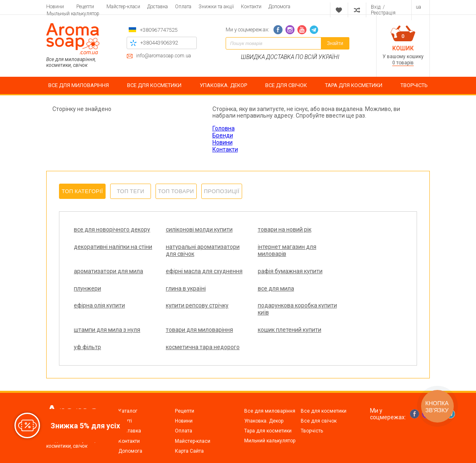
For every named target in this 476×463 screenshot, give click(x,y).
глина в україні (258, 285)
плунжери (170, 285)
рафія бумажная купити (106, 285)
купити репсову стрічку (187, 302)
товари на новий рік (265, 229)
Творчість (312, 417)
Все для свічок (319, 407)
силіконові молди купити (189, 229)
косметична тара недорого (343, 330)
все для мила (338, 285)
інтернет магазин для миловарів (185, 257)
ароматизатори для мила (273, 254)
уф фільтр (252, 326)
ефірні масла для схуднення (343, 257)
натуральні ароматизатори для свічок (101, 261)
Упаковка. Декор (264, 407)
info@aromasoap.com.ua (164, 56)
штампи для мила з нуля (353, 302)
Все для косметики (324, 397)
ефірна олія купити (99, 302)
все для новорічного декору (102, 233)
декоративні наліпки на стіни (352, 233)
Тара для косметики (268, 417)
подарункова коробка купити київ (268, 306)
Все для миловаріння (270, 397)
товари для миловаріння (107, 326)
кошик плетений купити (188, 326)
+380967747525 (159, 30)
